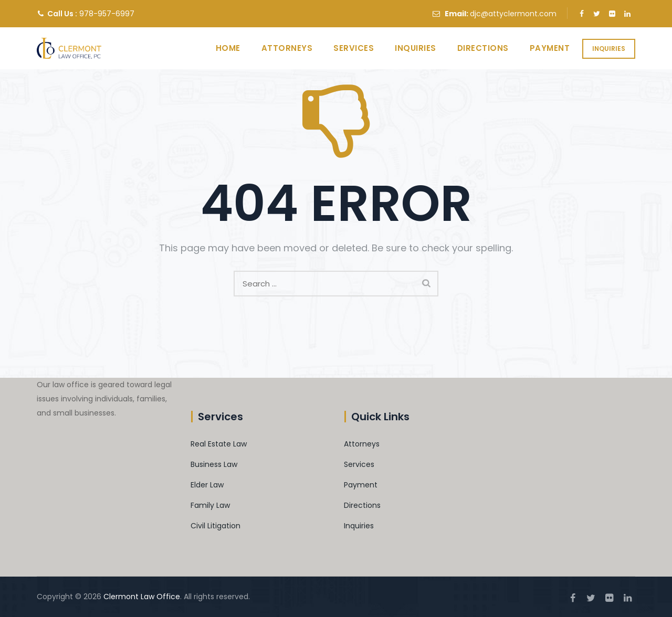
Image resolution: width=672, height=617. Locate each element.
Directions (474, 48)
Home (219, 48)
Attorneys (278, 48)
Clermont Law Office (142, 597)
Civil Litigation (216, 526)
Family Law (210, 505)
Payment (540, 48)
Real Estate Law (219, 444)
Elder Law (207, 485)
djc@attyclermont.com (513, 14)
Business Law (214, 464)
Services (344, 48)
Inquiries (609, 49)
